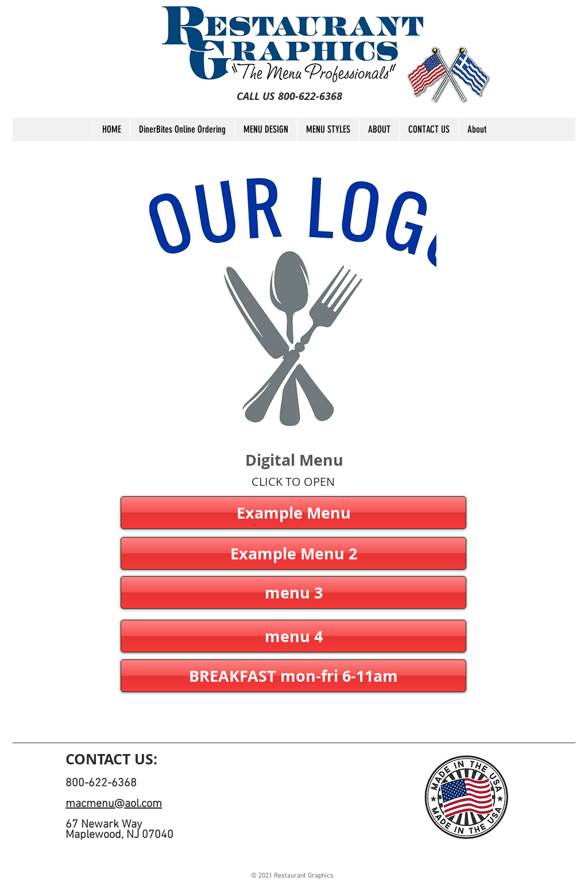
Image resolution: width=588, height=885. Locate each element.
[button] (293, 553)
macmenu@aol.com (114, 804)
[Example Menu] (293, 513)
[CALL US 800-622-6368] (289, 96)
